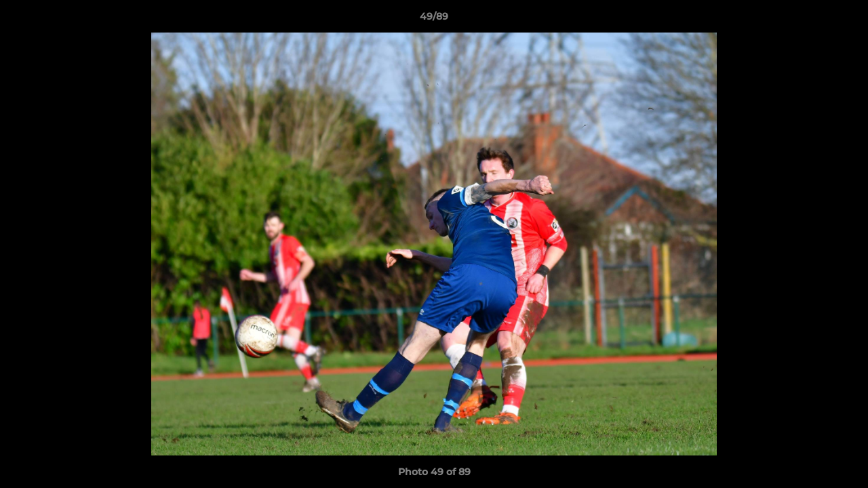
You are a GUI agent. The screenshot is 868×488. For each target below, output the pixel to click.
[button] (844, 20)
